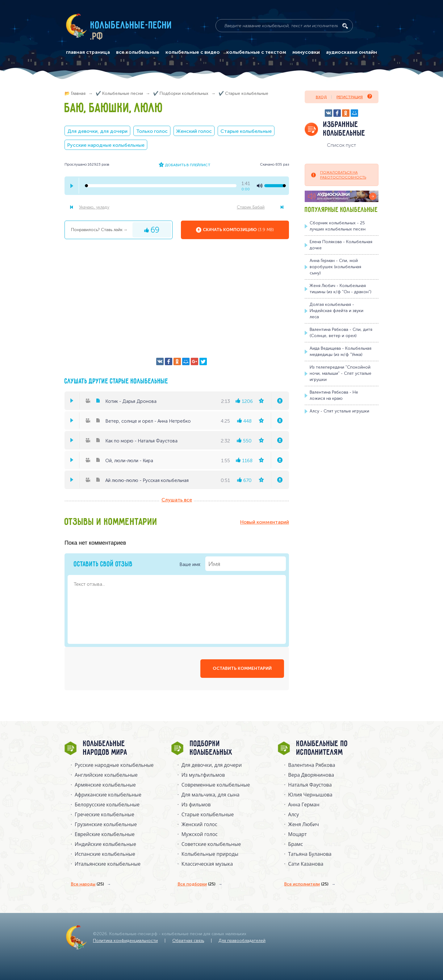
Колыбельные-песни (131, 26)
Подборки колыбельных (211, 748)
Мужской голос (200, 834)
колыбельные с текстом (256, 52)
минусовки (306, 52)
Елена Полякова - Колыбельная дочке (341, 245)
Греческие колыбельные (104, 814)
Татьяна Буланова (310, 854)
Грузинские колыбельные (106, 824)
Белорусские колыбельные (107, 805)
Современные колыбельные (216, 785)
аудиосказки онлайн (351, 52)
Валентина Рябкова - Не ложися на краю (334, 395)
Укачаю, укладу (94, 207)
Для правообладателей (242, 941)
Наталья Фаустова (310, 785)
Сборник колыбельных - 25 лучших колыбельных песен (338, 226)
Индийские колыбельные (105, 844)
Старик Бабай (251, 207)
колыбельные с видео (193, 52)
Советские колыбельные (211, 844)
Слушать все (177, 500)
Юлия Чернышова (310, 795)
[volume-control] (275, 186)
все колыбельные (138, 52)
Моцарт (297, 834)
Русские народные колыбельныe (114, 765)
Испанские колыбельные (105, 854)
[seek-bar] (161, 186)
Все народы (87, 884)
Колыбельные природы (210, 854)
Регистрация (354, 97)
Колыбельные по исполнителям (322, 748)
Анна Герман (304, 805)
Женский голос (194, 131)
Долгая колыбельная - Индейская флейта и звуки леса (336, 311)
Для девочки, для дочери (97, 131)
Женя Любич (303, 824)
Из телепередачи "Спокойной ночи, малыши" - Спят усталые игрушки (341, 373)
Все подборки (196, 884)
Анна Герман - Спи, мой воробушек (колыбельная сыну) (335, 267)
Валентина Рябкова (311, 765)
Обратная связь (188, 941)
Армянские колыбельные (105, 785)
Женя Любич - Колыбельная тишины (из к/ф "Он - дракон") (341, 289)
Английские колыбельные (106, 775)
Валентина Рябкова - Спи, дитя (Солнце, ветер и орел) (341, 333)
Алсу (293, 814)
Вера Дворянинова (311, 775)
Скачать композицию (238, 230)
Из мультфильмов (203, 775)
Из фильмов (196, 805)
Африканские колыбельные (108, 795)
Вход (321, 97)
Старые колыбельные (246, 131)
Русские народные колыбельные (106, 145)
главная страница (88, 52)
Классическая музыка (207, 864)
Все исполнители (306, 884)
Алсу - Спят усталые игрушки (339, 411)
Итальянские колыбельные (108, 864)
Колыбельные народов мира (105, 748)
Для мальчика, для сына (211, 795)
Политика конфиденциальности (125, 941)
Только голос (152, 131)
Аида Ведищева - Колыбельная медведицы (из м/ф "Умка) (341, 351)
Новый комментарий (265, 522)
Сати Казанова (306, 864)
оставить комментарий (242, 668)
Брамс (295, 844)
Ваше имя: (233, 564)
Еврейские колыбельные (105, 834)
